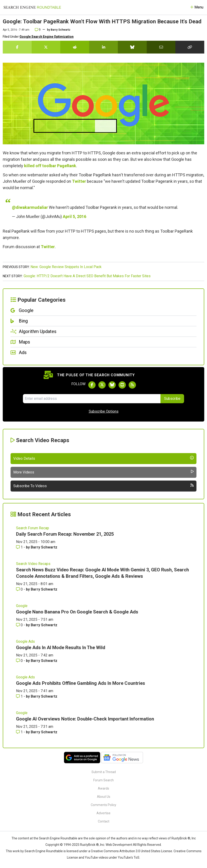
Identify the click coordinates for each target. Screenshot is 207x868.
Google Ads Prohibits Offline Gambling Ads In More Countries (81, 683)
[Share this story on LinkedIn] (104, 47)
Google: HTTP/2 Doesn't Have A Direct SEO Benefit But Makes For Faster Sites (87, 276)
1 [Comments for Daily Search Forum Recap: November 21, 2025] (20, 547)
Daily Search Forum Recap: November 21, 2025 (65, 534)
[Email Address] (92, 399)
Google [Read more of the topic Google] (22, 606)
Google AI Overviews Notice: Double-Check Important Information (85, 719)
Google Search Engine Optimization (47, 37)
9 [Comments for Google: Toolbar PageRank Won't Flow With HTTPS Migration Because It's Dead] (38, 30)
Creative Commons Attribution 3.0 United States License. (132, 851)
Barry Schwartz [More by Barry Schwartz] (44, 547)
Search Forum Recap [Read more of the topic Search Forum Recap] (33, 528)
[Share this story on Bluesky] (132, 47)
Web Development (119, 845)
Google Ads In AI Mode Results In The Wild (61, 648)
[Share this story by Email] (161, 47)
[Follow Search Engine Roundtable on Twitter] (102, 385)
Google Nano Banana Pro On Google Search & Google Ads (77, 612)
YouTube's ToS (129, 857)
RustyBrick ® (89, 845)
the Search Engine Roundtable (56, 838)
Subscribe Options (104, 411)
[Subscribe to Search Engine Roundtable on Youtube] (122, 385)
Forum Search (103, 780)
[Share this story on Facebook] (17, 47)
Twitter (79, 181)
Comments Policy (103, 805)
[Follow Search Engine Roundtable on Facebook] (92, 385)
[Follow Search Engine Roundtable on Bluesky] (112, 385)
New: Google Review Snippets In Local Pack (66, 267)
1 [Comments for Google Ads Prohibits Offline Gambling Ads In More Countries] (20, 696)
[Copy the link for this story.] (190, 47)
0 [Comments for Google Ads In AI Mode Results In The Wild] (20, 661)
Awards (103, 788)
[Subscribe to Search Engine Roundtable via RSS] (132, 385)
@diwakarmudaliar (30, 207)
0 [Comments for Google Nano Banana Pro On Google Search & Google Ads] (20, 625)
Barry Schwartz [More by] (61, 30)
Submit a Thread (104, 772)
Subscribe (172, 399)
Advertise (103, 813)
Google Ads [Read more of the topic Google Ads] (25, 641)
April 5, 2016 (75, 216)
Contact (104, 821)
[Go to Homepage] (32, 7)
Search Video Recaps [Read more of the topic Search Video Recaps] (33, 564)
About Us (104, 797)
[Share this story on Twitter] (46, 47)
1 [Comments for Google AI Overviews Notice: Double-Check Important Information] (20, 732)
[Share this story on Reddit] (75, 47)
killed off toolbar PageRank (50, 166)
